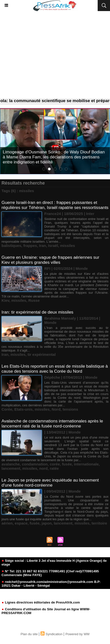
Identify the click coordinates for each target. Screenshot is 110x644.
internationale (86, 464)
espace (21, 523)
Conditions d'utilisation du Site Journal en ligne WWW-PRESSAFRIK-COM (46, 611)
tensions (70, 409)
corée (55, 464)
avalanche (11, 464)
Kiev (5, 300)
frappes (30, 246)
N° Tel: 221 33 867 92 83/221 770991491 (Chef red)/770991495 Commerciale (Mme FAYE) (50, 573)
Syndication (54, 634)
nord (43, 468)
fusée (67, 464)
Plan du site (29, 634)
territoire (99, 523)
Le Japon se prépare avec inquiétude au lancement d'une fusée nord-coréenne (50, 483)
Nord (56, 409)
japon (47, 523)
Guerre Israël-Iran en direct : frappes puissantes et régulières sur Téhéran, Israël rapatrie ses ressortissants (55, 205)
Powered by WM (77, 634)
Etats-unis (24, 409)
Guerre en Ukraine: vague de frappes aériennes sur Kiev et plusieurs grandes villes (50, 260)
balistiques (11, 246)
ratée (54, 468)
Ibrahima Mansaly (60, 318)
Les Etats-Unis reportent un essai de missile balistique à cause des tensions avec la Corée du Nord (55, 369)
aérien (7, 523)
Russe (34, 300)
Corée (7, 409)
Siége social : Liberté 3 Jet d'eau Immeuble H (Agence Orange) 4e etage (54, 563)
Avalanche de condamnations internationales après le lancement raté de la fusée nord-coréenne (52, 424)
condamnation (35, 464)
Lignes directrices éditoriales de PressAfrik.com (41, 602)
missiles (68, 246)
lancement (11, 468)
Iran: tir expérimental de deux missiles (37, 312)
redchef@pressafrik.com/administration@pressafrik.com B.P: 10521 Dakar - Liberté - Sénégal (51, 584)
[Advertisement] (55, 55)
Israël (53, 246)
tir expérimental (42, 354)
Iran (43, 246)
